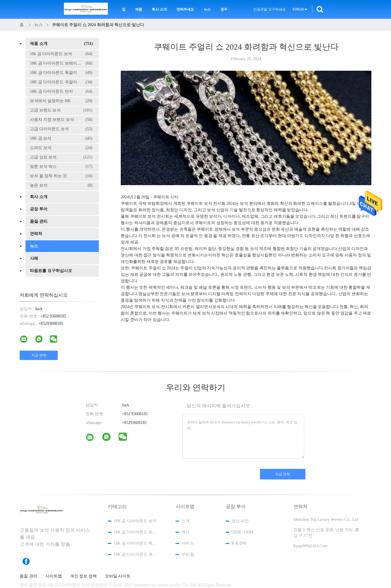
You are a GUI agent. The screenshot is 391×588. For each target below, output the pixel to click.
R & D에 (239, 543)
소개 (186, 521)
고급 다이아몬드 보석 (61, 129)
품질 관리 (39, 221)
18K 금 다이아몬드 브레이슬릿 (61, 63)
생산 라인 (240, 521)
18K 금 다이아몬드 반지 (61, 92)
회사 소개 (159, 9)
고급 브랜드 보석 (61, 110)
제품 (139, 9)
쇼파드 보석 (61, 148)
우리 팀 (188, 554)
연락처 (36, 234)
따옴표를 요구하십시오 (51, 271)
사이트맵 (54, 576)
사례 (34, 258)
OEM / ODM (243, 532)
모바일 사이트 (118, 576)
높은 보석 (61, 185)
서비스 (188, 543)
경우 (224, 9)
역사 (186, 532)
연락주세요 (185, 9)
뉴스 (207, 9)
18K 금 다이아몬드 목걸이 (61, 73)
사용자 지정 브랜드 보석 (61, 120)
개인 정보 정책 (83, 576)
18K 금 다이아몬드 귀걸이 (61, 82)
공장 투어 (39, 209)
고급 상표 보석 (61, 157)
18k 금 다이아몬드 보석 (61, 54)
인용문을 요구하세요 (270, 9)
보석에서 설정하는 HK (61, 101)
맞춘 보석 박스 (61, 167)
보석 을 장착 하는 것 (61, 176)
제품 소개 (61, 44)
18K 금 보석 (61, 138)
